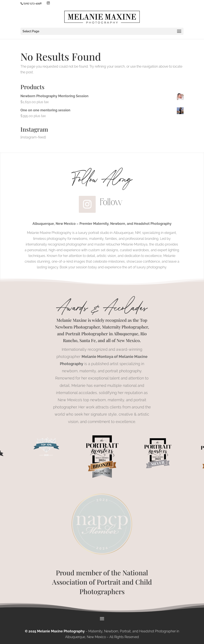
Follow (111, 202)
